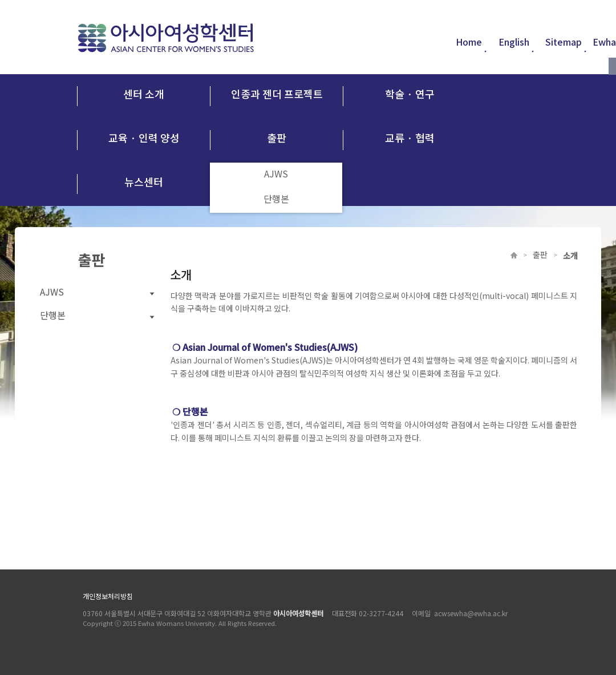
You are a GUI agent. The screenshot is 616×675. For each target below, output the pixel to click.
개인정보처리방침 (108, 597)
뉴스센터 (144, 181)
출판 (277, 138)
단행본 (276, 200)
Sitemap (566, 43)
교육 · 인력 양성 (144, 138)
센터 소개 (144, 94)
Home (471, 43)
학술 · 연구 (410, 94)
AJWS (276, 175)
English (516, 43)
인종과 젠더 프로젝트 (277, 94)
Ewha (604, 43)
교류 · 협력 (410, 138)
